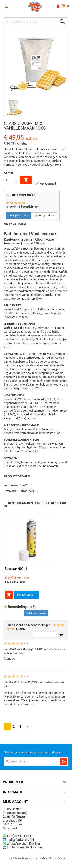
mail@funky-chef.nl (20, 840)
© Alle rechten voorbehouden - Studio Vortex (38, 858)
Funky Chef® (19, 485)
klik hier (37, 847)
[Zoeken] (32, 22)
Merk (7, 486)
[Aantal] (8, 180)
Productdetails (24, 595)
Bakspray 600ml (16, 569)
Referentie (10, 491)
